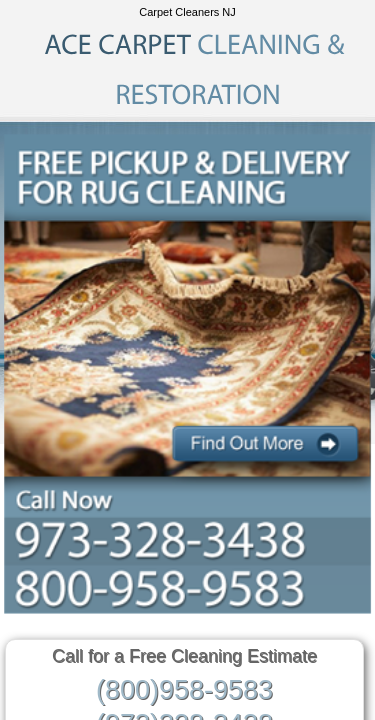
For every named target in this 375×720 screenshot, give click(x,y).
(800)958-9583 (184, 690)
